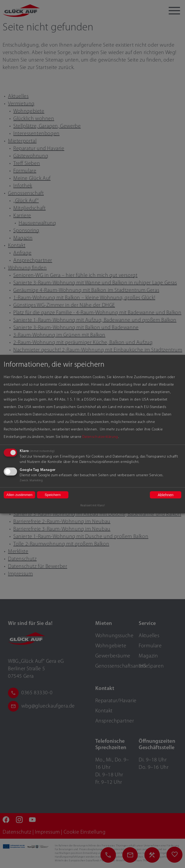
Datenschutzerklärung (100, 437)
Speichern (53, 495)
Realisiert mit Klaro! (93, 506)
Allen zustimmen (19, 495)
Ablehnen (165, 495)
